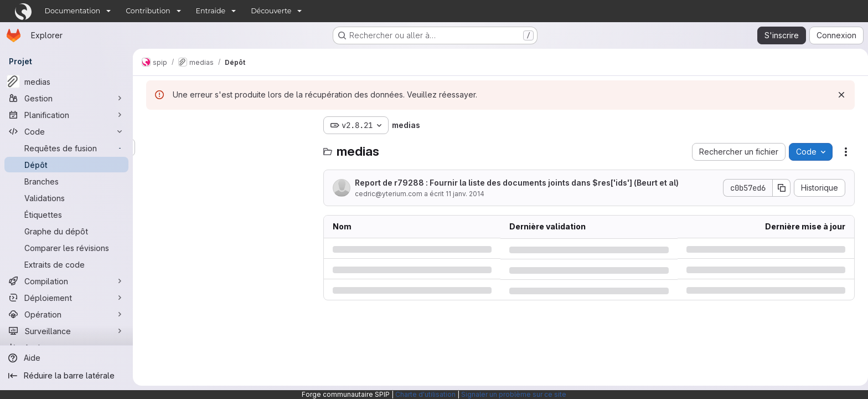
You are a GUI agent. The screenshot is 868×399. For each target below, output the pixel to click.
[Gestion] (66, 98)
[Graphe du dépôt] (66, 231)
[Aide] (66, 358)
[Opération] (66, 314)
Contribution (148, 11)
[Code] (66, 131)
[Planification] (66, 115)
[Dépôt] (66, 165)
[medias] (66, 81)
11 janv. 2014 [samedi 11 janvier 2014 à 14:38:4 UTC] (463, 194)
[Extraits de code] (66, 264)
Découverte (271, 11)
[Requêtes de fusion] (66, 148)
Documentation (73, 11)
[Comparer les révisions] (66, 248)
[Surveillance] (66, 331)
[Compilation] (66, 281)
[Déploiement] (66, 298)
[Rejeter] (839, 95)
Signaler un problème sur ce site (514, 394)
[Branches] (66, 181)
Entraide (211, 11)
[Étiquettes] (66, 214)
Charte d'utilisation (425, 394)
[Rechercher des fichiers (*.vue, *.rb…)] (227, 147)
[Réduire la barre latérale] (66, 376)
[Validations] (66, 198)
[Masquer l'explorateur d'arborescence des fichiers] (153, 125)
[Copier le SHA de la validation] (779, 188)
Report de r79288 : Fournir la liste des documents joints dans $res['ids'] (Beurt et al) (515, 183)
